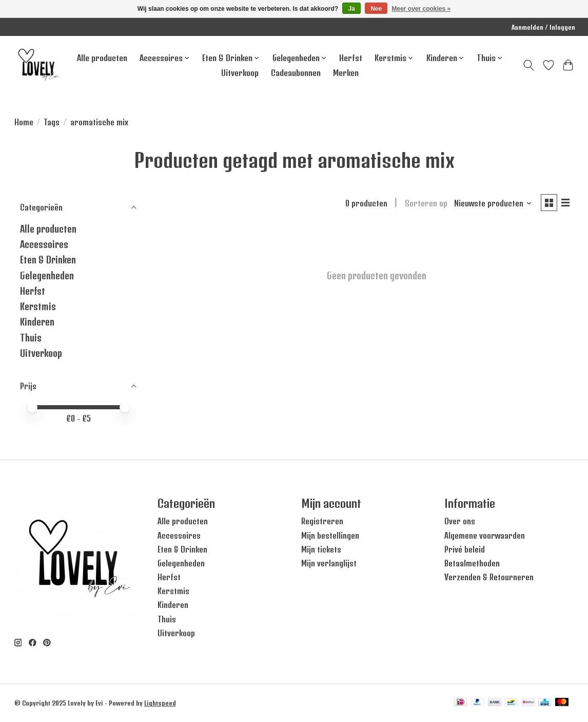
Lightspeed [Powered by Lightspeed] (160, 703)
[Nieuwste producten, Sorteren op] (491, 204)
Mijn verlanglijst (329, 563)
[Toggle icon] (528, 65)
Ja (351, 9)
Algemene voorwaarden (485, 536)
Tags (52, 122)
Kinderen (37, 322)
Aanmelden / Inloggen (543, 27)
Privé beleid (465, 549)
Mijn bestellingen (330, 536)
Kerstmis (38, 307)
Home (24, 122)
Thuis (31, 338)
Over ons (460, 521)
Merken (346, 73)
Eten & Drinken (48, 260)
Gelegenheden (47, 276)
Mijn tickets (321, 549)
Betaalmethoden (472, 563)
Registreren (322, 521)
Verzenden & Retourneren (489, 577)
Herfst (351, 58)
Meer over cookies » (422, 9)
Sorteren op (424, 204)
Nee (376, 9)
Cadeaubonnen (296, 73)
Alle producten (102, 58)
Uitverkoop (240, 73)
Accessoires (44, 244)
